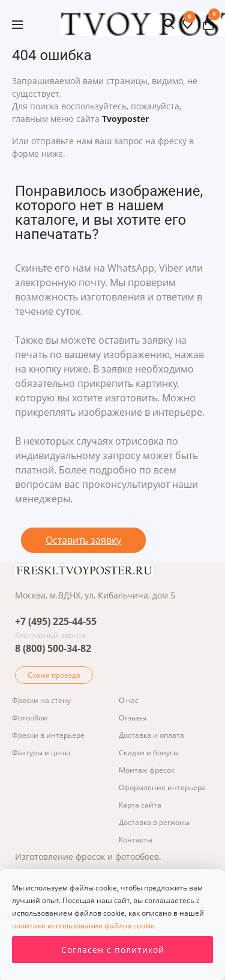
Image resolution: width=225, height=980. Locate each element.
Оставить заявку (83, 540)
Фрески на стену (41, 700)
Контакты (136, 840)
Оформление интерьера (162, 787)
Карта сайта (140, 805)
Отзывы (133, 718)
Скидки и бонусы (149, 753)
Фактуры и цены (41, 753)
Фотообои (30, 718)
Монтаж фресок (147, 770)
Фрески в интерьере (48, 735)
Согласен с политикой (113, 950)
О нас (129, 700)
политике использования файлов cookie (83, 926)
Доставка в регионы (154, 822)
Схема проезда (54, 675)
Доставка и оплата (151, 735)
